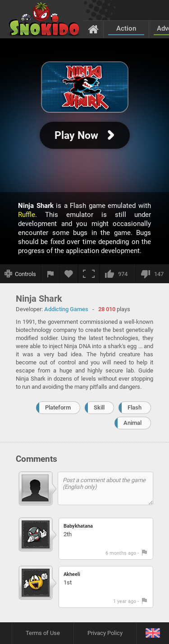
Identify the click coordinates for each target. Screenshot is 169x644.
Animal (132, 423)
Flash (135, 407)
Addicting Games (66, 309)
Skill (99, 407)
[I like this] (118, 274)
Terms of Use (43, 633)
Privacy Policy (105, 633)
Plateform (58, 407)
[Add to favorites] (69, 274)
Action (126, 28)
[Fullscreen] (89, 274)
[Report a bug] (50, 274)
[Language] (153, 633)
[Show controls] (21, 274)
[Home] (94, 29)
